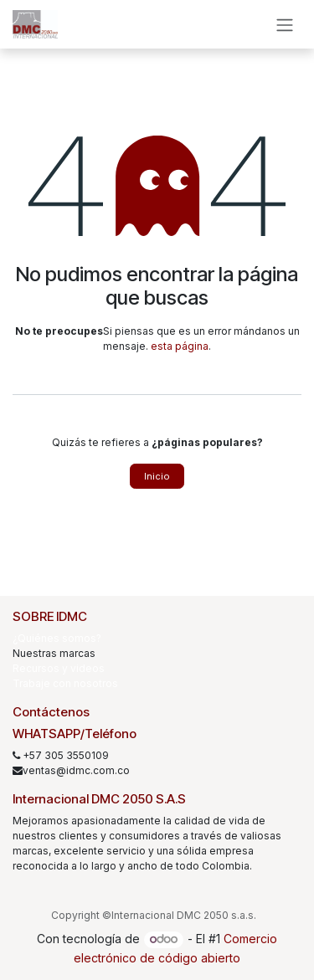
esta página (180, 346)
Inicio (157, 476)
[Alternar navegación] (285, 24)
